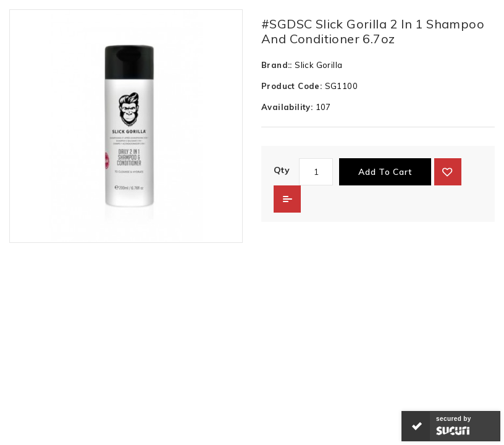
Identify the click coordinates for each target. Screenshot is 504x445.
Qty (282, 170)
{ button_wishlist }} (448, 172)
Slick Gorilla (318, 65)
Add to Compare (287, 199)
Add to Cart (385, 172)
